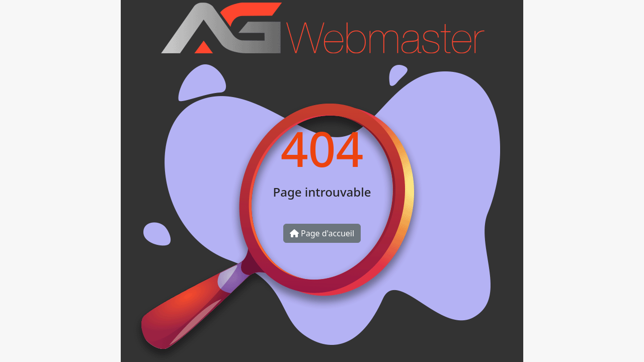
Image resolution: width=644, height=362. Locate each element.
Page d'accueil (322, 233)
